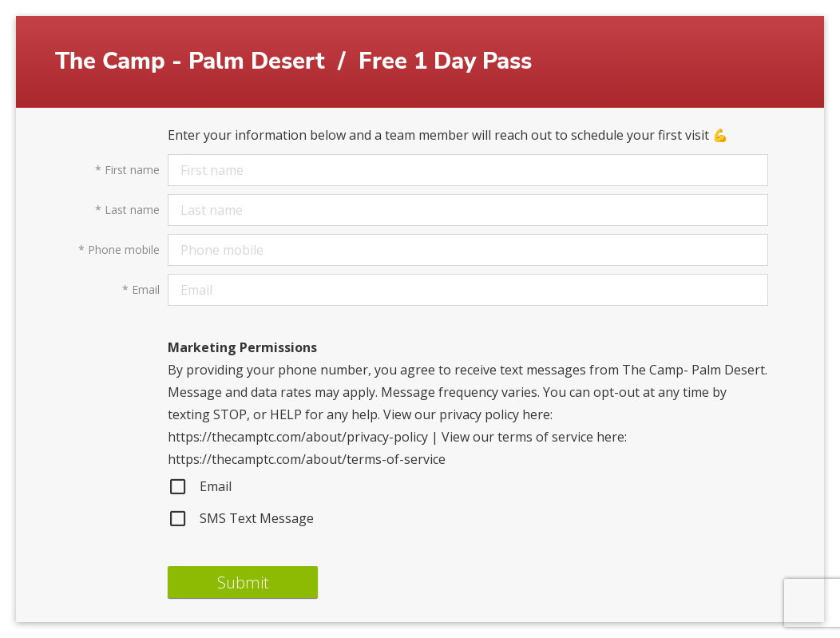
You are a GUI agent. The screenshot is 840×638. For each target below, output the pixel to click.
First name (127, 170)
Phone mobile (119, 250)
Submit (243, 583)
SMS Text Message (241, 518)
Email (141, 290)
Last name (127, 210)
